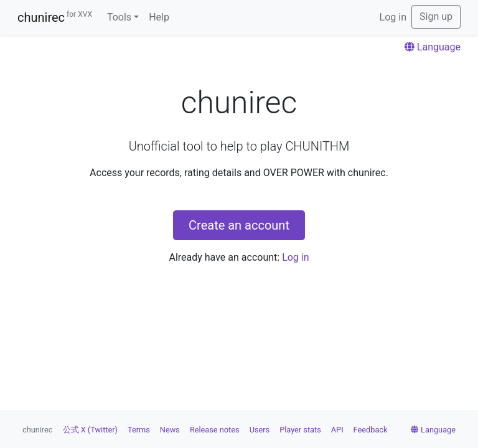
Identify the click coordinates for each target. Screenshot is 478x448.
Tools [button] (119, 17)
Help (159, 17)
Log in (393, 17)
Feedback (371, 430)
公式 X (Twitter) (90, 430)
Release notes (215, 430)
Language (433, 47)
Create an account (239, 225)
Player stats (300, 430)
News (170, 430)
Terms (139, 430)
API (337, 430)
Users (260, 430)
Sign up (436, 16)
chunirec (55, 17)
